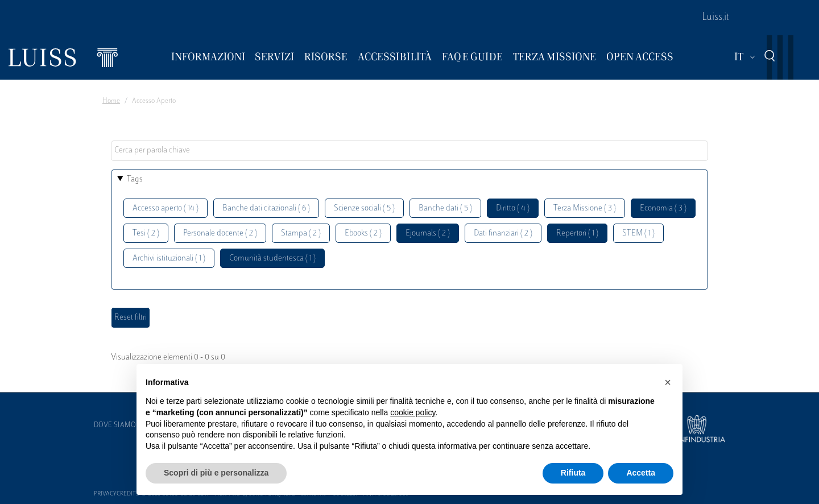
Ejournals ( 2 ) (428, 234)
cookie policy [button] (413, 412)
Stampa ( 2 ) (301, 234)
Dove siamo (115, 425)
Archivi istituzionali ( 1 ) (169, 259)
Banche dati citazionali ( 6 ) (266, 208)
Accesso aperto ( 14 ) (166, 208)
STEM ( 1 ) (638, 234)
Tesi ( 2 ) (146, 234)
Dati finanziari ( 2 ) (503, 234)
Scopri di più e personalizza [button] (216, 473)
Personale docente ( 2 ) (220, 234)
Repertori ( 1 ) (577, 234)
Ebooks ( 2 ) (363, 234)
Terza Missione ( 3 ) (585, 208)
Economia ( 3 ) (663, 208)
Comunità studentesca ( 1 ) (272, 259)
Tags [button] (135, 179)
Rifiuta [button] (573, 473)
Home (111, 101)
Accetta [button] (641, 473)
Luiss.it (715, 18)
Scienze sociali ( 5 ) (364, 208)
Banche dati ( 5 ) (445, 208)
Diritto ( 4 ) (513, 208)
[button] (668, 382)
